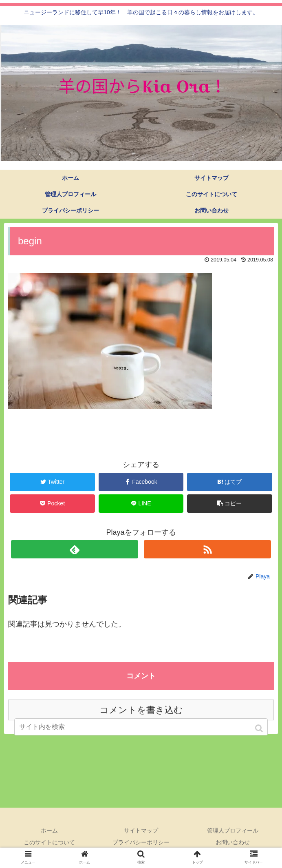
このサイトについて (49, 842)
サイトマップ (141, 830)
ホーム (49, 830)
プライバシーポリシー (141, 842)
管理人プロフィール (233, 830)
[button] (260, 728)
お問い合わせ (233, 842)
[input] (141, 727)
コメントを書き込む (141, 710)
